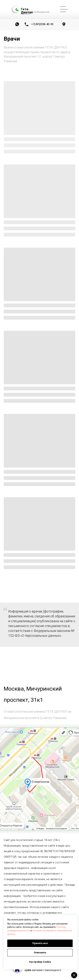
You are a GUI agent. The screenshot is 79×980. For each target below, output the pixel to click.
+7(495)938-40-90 (42, 24)
